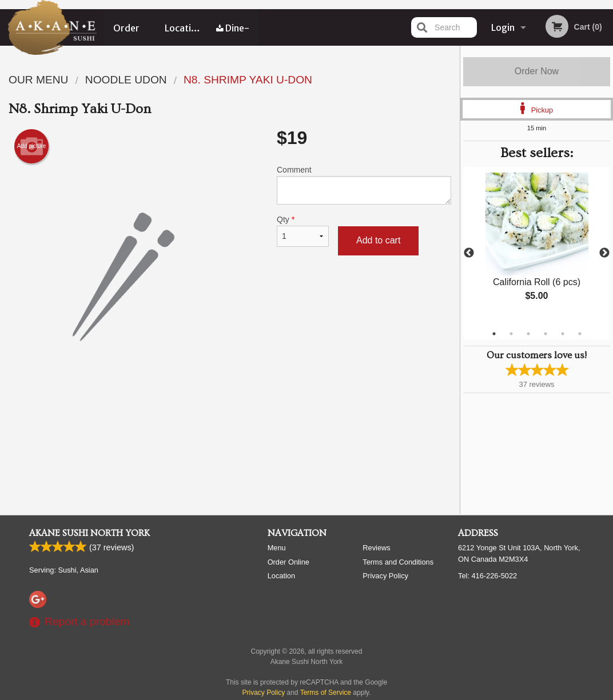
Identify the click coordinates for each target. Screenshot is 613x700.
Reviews (376, 548)
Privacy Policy (385, 576)
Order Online (127, 34)
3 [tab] (528, 334)
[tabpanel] (537, 246)
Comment (364, 185)
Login (503, 27)
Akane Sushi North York (89, 533)
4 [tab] (546, 334)
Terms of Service (326, 693)
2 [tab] (511, 334)
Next (604, 253)
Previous (469, 253)
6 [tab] (580, 334)
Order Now (537, 71)
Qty (303, 231)
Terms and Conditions (398, 562)
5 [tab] (563, 334)
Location (183, 27)
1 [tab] (494, 334)
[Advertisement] (230, 431)
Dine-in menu (233, 34)
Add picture (32, 146)
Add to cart (378, 240)
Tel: (487, 576)
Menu (277, 548)
